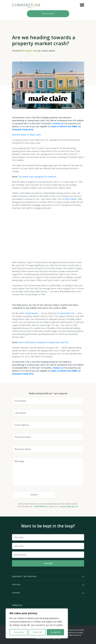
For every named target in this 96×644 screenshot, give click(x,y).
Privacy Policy (55, 638)
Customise (19, 632)
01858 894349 (40, 506)
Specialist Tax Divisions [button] (24, 576)
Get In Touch (48, 14)
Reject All (37, 632)
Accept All (55, 632)
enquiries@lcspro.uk (69, 506)
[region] (37, 623)
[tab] (48, 576)
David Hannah (31, 313)
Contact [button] (16, 593)
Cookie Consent (42, 638)
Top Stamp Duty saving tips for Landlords (37, 177)
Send (48, 563)
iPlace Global (70, 199)
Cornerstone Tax (67, 313)
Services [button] (16, 584)
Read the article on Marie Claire (26, 135)
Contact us (58, 123)
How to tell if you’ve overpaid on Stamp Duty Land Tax (43, 342)
